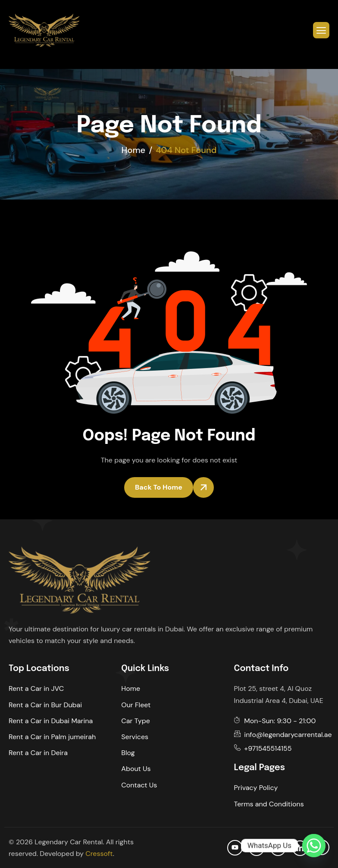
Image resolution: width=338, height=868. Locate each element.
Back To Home (159, 487)
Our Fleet (136, 705)
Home (131, 688)
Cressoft (99, 854)
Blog (128, 753)
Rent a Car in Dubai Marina (51, 721)
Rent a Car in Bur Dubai (45, 705)
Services (135, 737)
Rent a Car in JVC (36, 688)
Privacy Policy (256, 788)
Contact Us (139, 785)
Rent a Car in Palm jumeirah (52, 737)
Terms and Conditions (269, 804)
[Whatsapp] (314, 846)
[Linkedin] (300, 848)
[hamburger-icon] (321, 30)
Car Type (136, 721)
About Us (136, 769)
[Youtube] (235, 848)
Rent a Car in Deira (38, 753)
